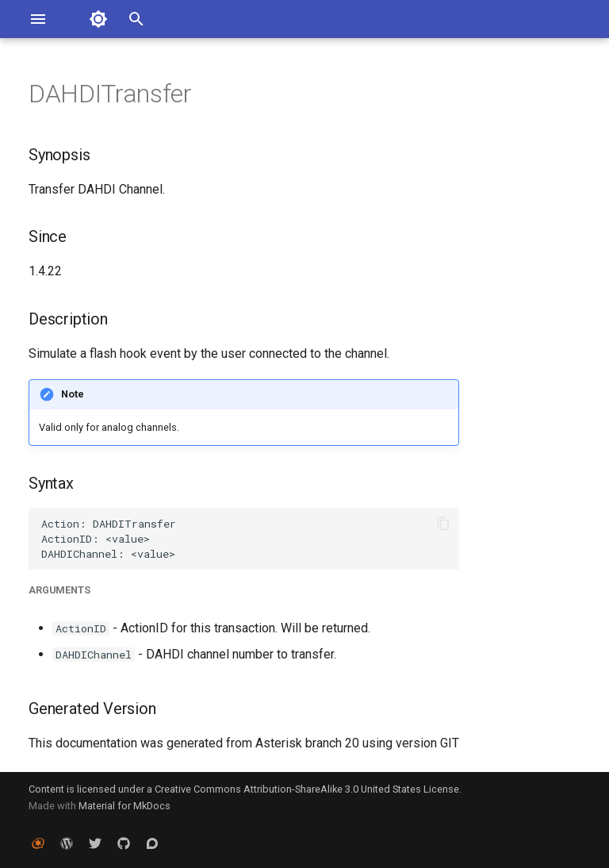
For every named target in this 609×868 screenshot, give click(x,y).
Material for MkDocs (124, 806)
